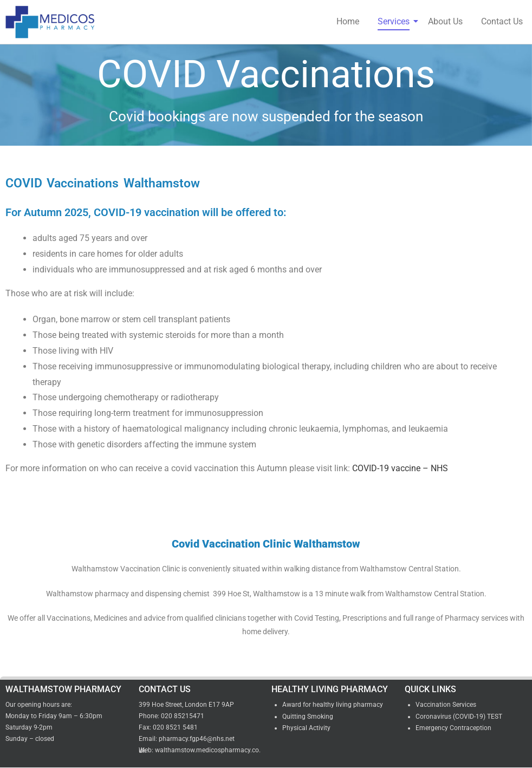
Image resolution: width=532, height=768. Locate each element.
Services (395, 21)
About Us (445, 21)
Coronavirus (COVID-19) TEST (459, 717)
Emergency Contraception (453, 728)
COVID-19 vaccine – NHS (400, 468)
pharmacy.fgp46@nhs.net (197, 739)
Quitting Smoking (308, 717)
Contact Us (502, 21)
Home (348, 21)
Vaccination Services (446, 705)
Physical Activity (306, 728)
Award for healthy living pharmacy (333, 705)
